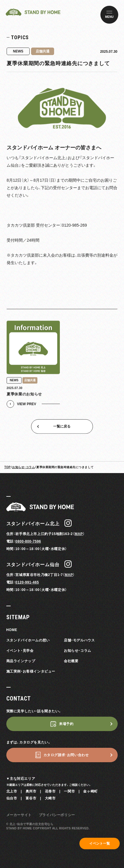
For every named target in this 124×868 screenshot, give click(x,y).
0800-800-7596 (28, 541)
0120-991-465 (27, 582)
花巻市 (50, 791)
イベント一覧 (100, 843)
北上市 (12, 791)
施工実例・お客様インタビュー (31, 671)
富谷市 (31, 798)
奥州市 (31, 791)
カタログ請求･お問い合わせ (66, 755)
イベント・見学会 (20, 651)
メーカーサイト (19, 815)
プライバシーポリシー (57, 815)
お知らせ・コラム (23, 467)
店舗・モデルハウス (79, 640)
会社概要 (71, 661)
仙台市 (12, 798)
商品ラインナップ (21, 661)
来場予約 (66, 724)
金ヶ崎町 (90, 791)
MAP (79, 534)
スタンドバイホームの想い (28, 640)
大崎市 (50, 798)
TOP (7, 467)
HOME (12, 630)
